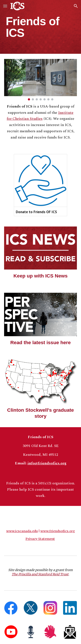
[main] (41, 27)
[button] (5, 6)
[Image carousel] (41, 80)
